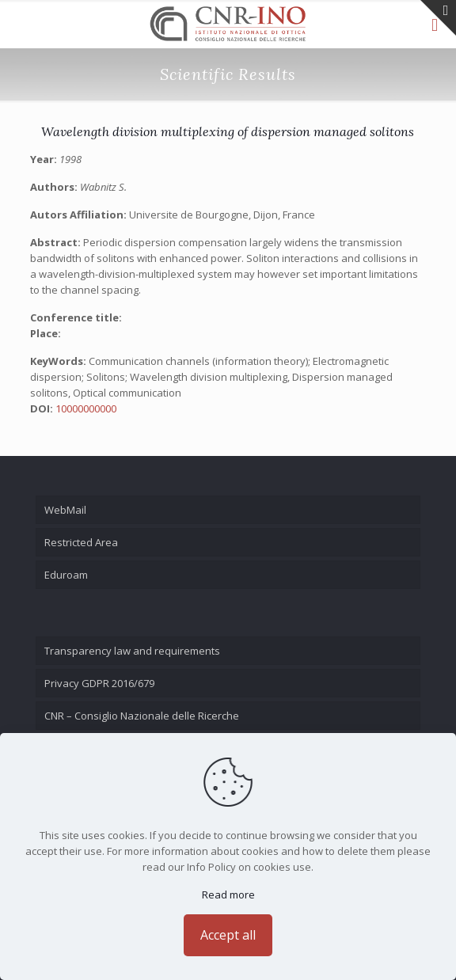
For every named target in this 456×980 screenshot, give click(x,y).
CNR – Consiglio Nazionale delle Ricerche (142, 716)
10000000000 (86, 408)
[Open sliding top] (438, 18)
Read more (228, 895)
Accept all (228, 935)
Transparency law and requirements (132, 651)
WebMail (65, 510)
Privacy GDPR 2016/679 (99, 683)
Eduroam (66, 575)
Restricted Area (81, 542)
